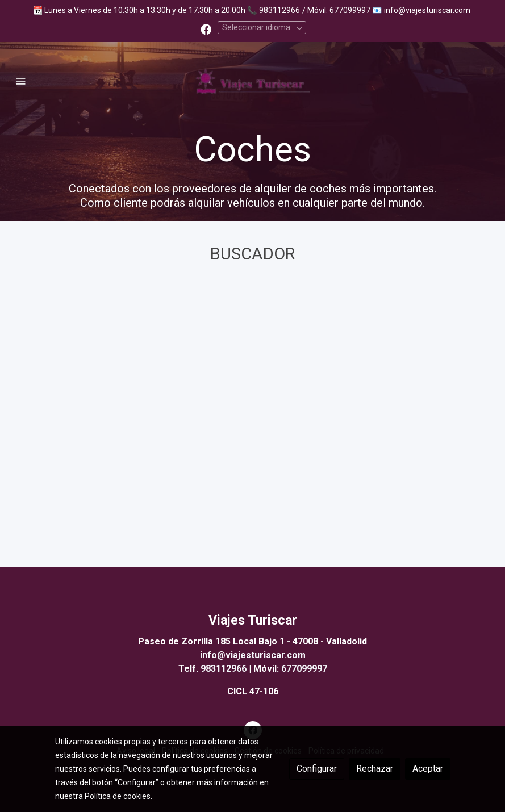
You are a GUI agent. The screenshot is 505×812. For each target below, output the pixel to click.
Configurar (317, 769)
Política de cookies (118, 796)
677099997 (304, 669)
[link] (253, 81)
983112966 (279, 10)
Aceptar (428, 769)
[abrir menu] (20, 81)
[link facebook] (206, 29)
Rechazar (375, 769)
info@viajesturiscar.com (427, 10)
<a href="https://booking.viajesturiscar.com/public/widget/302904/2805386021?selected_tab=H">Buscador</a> (253, 413)
